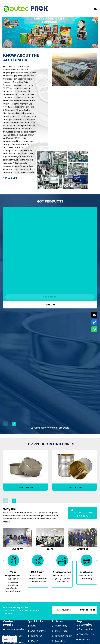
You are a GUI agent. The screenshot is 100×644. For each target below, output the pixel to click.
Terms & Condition (63, 636)
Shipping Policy (62, 631)
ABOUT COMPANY (38, 631)
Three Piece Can (87, 634)
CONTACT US (36, 636)
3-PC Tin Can (74, 488)
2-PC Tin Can (26, 488)
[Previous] (5, 424)
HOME (33, 626)
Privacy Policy (61, 626)
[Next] (14, 424)
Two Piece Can (86, 629)
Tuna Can (50, 305)
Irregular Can (85, 639)
